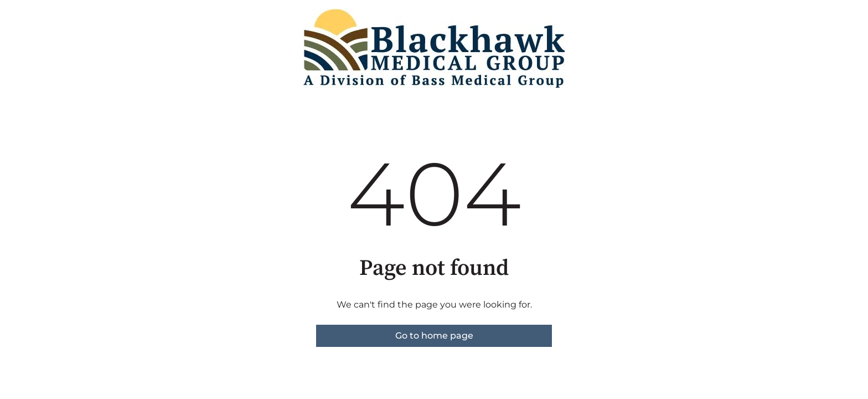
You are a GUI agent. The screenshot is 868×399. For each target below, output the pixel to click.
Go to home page (434, 336)
